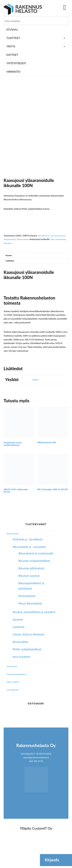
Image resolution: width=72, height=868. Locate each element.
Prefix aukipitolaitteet (27, 679)
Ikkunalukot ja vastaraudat (36, 584)
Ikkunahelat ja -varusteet (50, 264)
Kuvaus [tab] (10, 284)
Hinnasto (13, 72)
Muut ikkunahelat (30, 634)
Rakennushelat (34, 268)
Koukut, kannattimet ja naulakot (34, 642)
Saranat (18, 650)
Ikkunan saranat (29, 606)
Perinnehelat (27, 626)
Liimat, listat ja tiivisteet (29, 665)
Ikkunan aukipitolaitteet (15, 268)
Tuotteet (36, 38)
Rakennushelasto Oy (23, 9)
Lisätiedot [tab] (11, 291)
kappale (36, 410)
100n (64, 268)
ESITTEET (12, 55)
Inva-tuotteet (22, 687)
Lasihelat (19, 657)
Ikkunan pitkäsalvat (31, 598)
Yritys (36, 46)
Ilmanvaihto (20, 672)
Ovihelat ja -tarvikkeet (28, 570)
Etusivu (12, 30)
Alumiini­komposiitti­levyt (18, 704)
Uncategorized (14, 720)
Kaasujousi (22, 272)
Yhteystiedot (16, 63)
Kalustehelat (13, 697)
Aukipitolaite (10, 272)
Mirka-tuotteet (14, 712)
